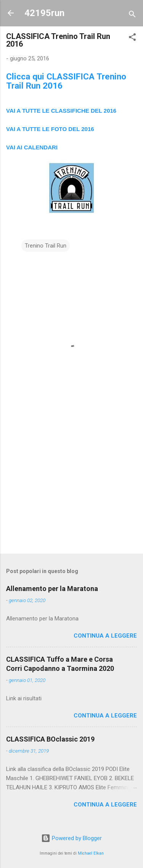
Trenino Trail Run (46, 246)
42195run (44, 13)
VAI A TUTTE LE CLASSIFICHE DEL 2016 (61, 111)
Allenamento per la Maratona (52, 589)
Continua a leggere (105, 636)
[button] (132, 38)
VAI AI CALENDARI (32, 147)
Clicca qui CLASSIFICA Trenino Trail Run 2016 (66, 81)
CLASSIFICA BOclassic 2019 (50, 739)
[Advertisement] (71, 488)
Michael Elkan (91, 853)
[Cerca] (132, 15)
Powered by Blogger (71, 838)
